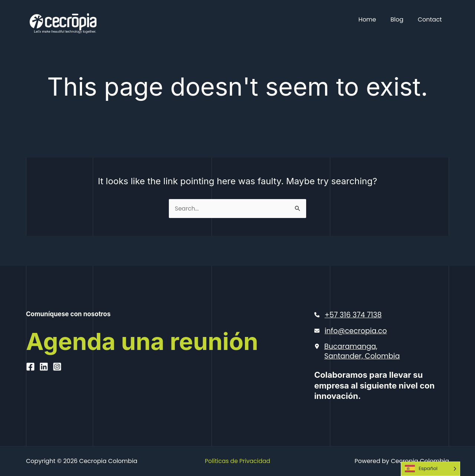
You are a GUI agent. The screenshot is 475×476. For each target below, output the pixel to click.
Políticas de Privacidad (237, 461)
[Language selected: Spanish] (430, 469)
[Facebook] (30, 397)
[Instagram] (57, 397)
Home (373, 19)
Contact (431, 19)
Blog (401, 19)
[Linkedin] (44, 397)
